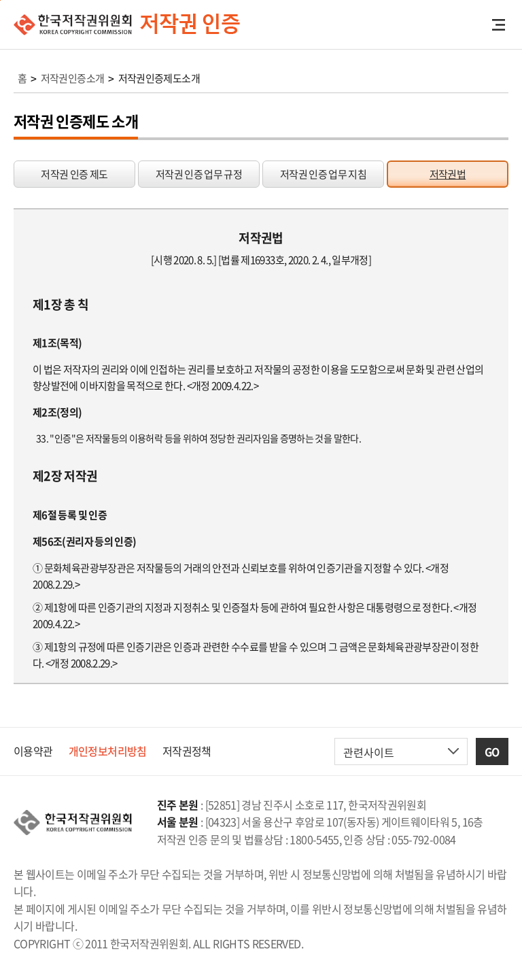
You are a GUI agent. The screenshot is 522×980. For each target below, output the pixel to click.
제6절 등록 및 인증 (70, 515)
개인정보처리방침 (108, 751)
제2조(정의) (57, 412)
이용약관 (33, 751)
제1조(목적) (57, 343)
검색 (476, 24)
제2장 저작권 (65, 476)
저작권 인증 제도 (74, 174)
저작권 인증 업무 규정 (199, 174)
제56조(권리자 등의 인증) (84, 541)
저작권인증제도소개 (159, 78)
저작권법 (448, 174)
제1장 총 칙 (61, 304)
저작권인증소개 (73, 78)
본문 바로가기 (0, 0)
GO (492, 751)
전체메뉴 (498, 24)
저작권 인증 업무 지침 (323, 174)
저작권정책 (187, 751)
